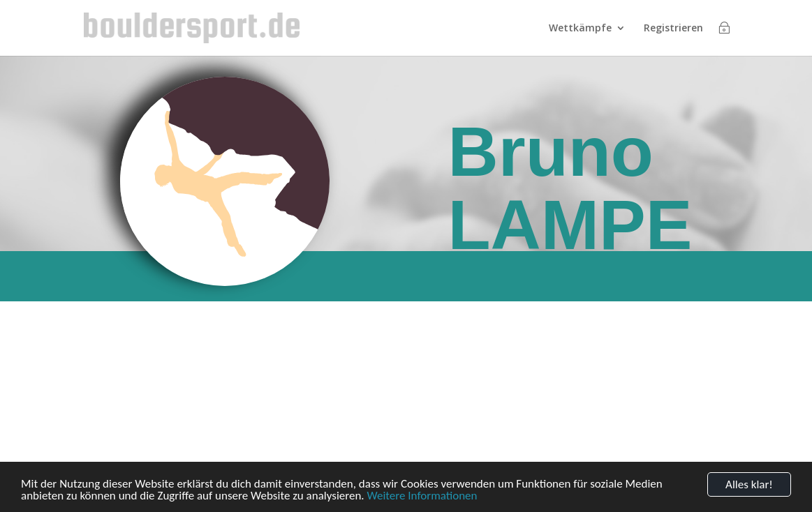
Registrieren (673, 29)
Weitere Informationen (422, 497)
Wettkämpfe (580, 29)
